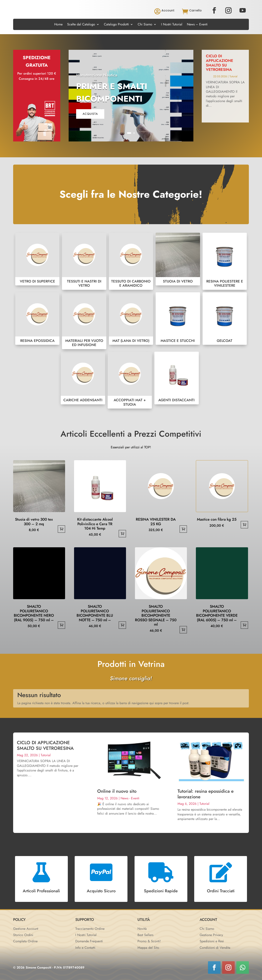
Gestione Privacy (211, 935)
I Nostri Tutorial (172, 25)
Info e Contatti (85, 948)
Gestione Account (26, 929)
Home (58, 25)
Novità (142, 929)
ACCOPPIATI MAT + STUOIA (130, 380)
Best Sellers (145, 935)
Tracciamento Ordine (90, 929)
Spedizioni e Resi (212, 941)
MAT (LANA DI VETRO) (131, 319)
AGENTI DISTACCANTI (176, 378)
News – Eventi (197, 25)
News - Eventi (130, 798)
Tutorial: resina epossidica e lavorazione (206, 794)
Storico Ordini (23, 935)
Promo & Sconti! (149, 941)
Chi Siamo (145, 25)
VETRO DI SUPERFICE (37, 259)
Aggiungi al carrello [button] (61, 529)
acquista (90, 114)
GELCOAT (225, 319)
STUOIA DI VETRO (178, 259)
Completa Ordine (25, 941)
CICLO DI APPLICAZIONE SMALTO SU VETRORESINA (220, 63)
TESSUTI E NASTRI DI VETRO (84, 261)
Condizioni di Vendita (215, 948)
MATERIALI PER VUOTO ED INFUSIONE (84, 321)
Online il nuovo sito (117, 791)
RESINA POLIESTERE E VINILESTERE (225, 261)
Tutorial (233, 76)
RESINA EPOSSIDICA (37, 319)
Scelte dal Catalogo (81, 25)
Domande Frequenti (89, 941)
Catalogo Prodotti (116, 25)
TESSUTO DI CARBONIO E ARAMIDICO (131, 261)
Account (168, 10)
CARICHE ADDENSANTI (83, 378)
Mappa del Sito (148, 948)
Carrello (195, 10)
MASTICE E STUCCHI (178, 319)
